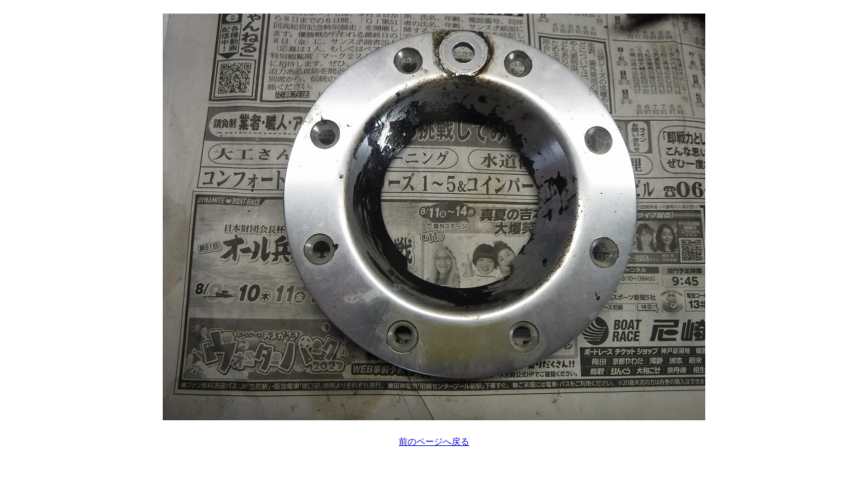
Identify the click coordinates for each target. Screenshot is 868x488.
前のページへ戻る (434, 442)
